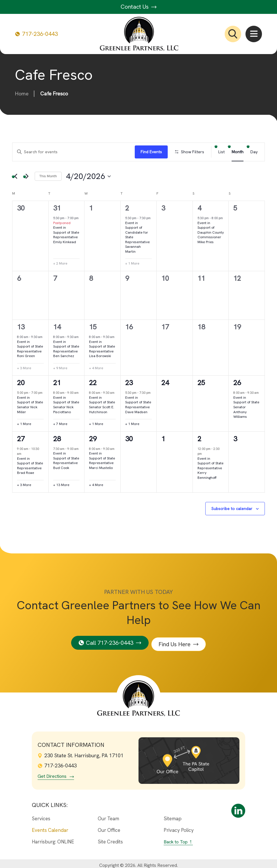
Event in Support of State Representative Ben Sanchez (66, 349)
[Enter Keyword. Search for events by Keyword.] (74, 152)
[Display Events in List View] (221, 152)
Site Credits (110, 838)
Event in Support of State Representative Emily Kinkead (66, 235)
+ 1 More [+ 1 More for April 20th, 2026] (24, 424)
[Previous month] (16, 176)
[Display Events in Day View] (254, 152)
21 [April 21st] (57, 383)
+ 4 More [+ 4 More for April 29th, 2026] (96, 485)
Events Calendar (50, 827)
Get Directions (52, 773)
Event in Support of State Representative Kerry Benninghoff (210, 468)
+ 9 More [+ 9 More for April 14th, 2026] (60, 368)
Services (41, 815)
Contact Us (139, 7)
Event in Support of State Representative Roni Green (30, 349)
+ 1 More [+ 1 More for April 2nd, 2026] (132, 263)
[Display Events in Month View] (238, 152)
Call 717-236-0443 (108, 641)
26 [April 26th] (237, 383)
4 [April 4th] (199, 208)
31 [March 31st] (57, 208)
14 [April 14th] (57, 327)
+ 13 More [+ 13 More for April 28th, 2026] (61, 485)
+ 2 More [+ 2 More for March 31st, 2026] (60, 263)
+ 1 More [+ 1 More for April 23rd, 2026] (132, 424)
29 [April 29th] (93, 439)
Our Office (109, 827)
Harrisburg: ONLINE (53, 838)
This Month (48, 176)
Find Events (151, 152)
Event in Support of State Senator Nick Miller (30, 405)
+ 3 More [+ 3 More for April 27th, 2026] (24, 485)
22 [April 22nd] (93, 383)
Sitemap (173, 815)
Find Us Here (176, 641)
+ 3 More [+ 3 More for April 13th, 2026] (24, 368)
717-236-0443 (36, 34)
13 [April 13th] (21, 327)
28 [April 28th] (57, 439)
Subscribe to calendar (232, 509)
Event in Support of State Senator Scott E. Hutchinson (102, 405)
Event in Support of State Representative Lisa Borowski (102, 349)
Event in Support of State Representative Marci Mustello (102, 461)
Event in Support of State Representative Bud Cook (66, 461)
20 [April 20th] (21, 383)
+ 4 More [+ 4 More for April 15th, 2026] (96, 368)
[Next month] (27, 176)
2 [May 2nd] (199, 439)
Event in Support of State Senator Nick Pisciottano (66, 405)
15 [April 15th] (93, 327)
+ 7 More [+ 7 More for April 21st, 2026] (60, 424)
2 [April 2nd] (127, 208)
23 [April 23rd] (129, 383)
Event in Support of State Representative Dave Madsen (138, 405)
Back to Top (176, 838)
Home (22, 94)
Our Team (108, 815)
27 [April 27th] (21, 439)
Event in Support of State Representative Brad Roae (30, 466)
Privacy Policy (179, 827)
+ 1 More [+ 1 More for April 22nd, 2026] (96, 424)
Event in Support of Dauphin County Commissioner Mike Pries (211, 232)
